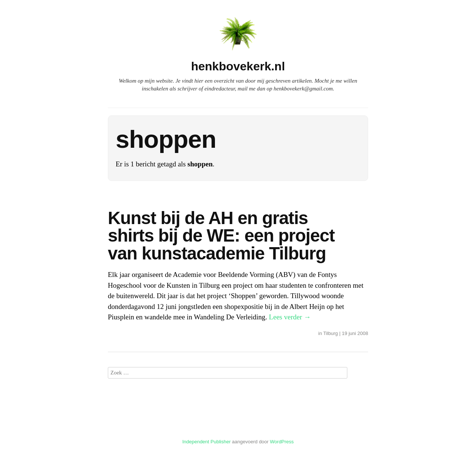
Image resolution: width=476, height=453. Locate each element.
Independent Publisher (206, 442)
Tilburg (330, 333)
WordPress (282, 442)
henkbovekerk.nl (238, 66)
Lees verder (290, 317)
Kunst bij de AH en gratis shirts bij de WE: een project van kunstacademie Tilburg (221, 236)
